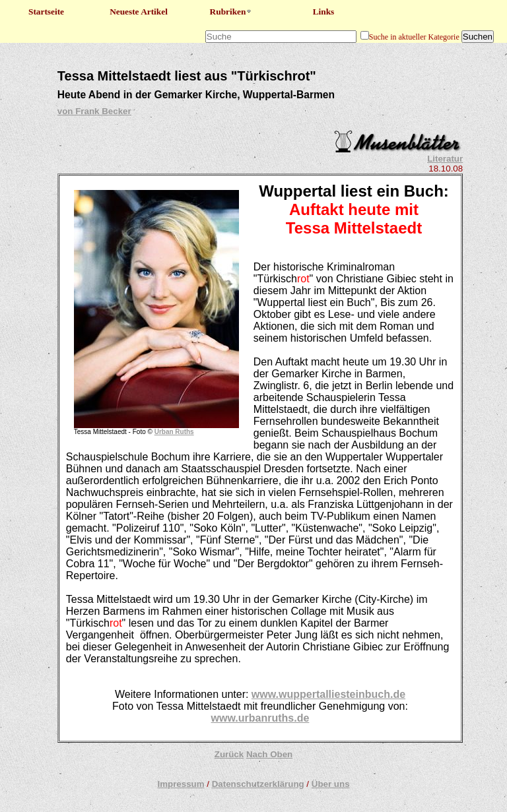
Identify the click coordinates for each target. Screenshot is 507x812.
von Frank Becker (94, 111)
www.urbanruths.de (260, 718)
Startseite (46, 12)
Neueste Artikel (139, 12)
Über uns (331, 784)
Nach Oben (269, 754)
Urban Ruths (174, 432)
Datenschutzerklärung (258, 784)
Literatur (445, 159)
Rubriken (231, 12)
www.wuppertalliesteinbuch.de (328, 694)
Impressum (181, 784)
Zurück (229, 754)
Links (324, 12)
